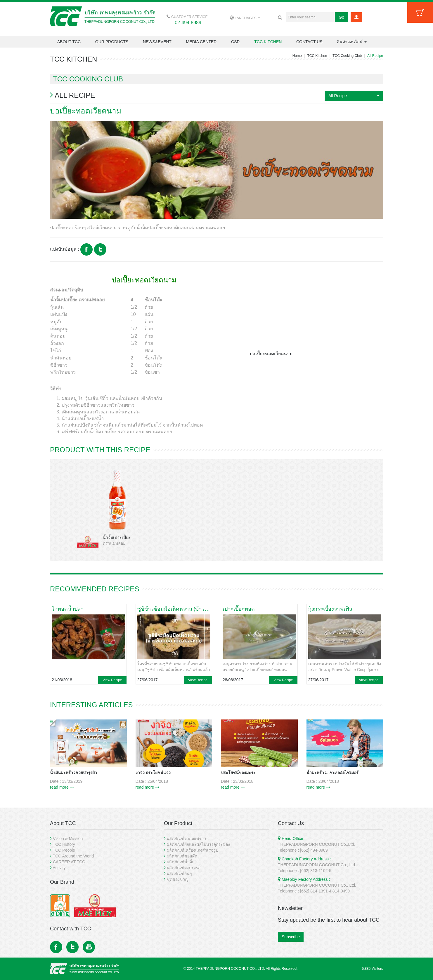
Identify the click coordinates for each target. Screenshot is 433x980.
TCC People (64, 850)
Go (341, 17)
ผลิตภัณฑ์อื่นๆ (179, 874)
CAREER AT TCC (69, 862)
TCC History (64, 844)
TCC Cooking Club (347, 56)
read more (62, 787)
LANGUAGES (245, 18)
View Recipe (112, 680)
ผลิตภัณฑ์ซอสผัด (182, 856)
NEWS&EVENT (157, 42)
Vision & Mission (68, 838)
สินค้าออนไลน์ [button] (352, 42)
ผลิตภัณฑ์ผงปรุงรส (184, 868)
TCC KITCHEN (268, 42)
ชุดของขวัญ (178, 879)
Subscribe (291, 937)
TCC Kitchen (317, 56)
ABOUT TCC (69, 42)
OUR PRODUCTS (112, 42)
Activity (59, 868)
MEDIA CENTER (201, 42)
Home (297, 56)
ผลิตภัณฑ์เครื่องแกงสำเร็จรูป (193, 850)
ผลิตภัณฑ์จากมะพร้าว (186, 838)
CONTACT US (309, 42)
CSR (235, 42)
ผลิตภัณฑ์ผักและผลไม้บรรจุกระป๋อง (198, 844)
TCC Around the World (73, 856)
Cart (420, 13)
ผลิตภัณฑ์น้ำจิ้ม (181, 862)
